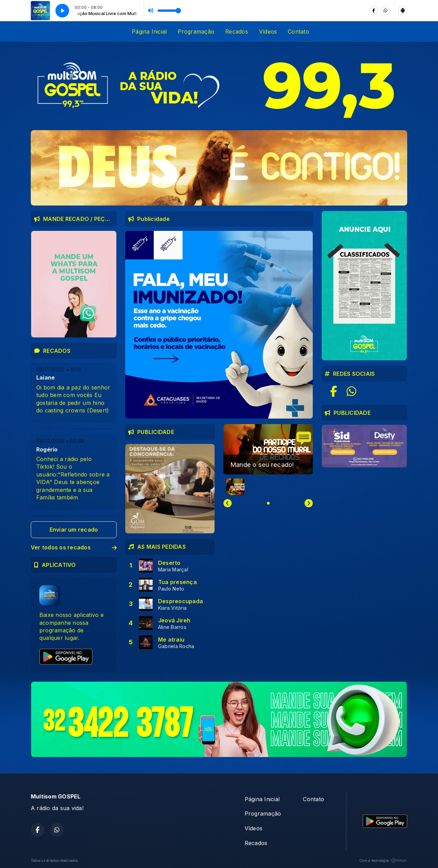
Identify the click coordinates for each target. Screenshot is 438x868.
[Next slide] (309, 503)
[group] (268, 449)
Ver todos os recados (74, 547)
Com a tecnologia (383, 860)
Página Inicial (149, 32)
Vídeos (268, 32)
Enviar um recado (74, 530)
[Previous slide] (228, 503)
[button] (235, 487)
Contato (298, 32)
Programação (196, 32)
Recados (237, 32)
